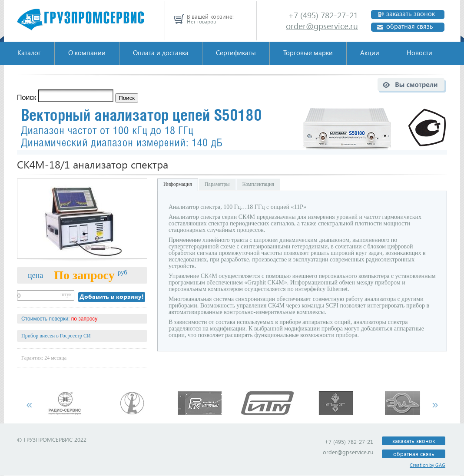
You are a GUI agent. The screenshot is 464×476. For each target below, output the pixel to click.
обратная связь (410, 26)
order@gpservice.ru (322, 26)
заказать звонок (411, 14)
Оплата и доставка (161, 53)
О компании (87, 53)
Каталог (29, 53)
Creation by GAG (428, 465)
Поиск (27, 98)
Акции (370, 53)
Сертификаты (236, 53)
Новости (419, 53)
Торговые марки (308, 53)
